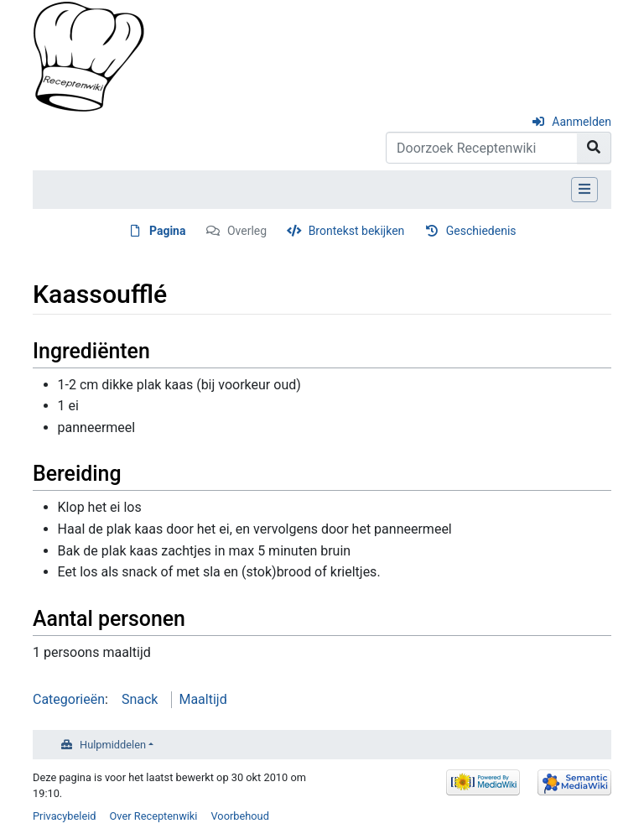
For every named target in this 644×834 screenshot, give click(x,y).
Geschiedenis (481, 231)
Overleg (247, 231)
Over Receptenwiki (154, 816)
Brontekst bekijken (357, 231)
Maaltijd (203, 699)
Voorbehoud (239, 816)
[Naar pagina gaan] (594, 148)
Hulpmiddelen (113, 745)
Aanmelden (582, 122)
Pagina (167, 231)
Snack (140, 699)
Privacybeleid (65, 816)
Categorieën (69, 699)
